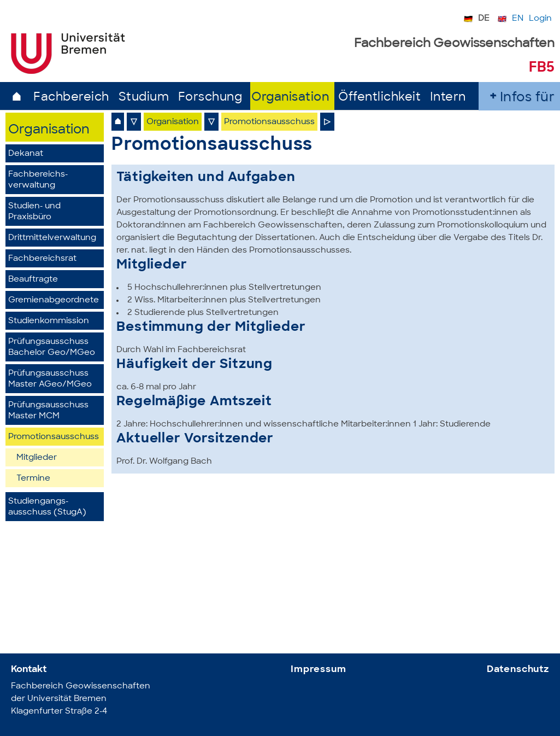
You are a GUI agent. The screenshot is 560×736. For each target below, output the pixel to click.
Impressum (319, 670)
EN (518, 19)
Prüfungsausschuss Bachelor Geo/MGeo (52, 347)
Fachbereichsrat (42, 259)
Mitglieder (37, 458)
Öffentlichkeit (379, 98)
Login (540, 19)
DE (484, 19)
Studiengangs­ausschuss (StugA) (47, 507)
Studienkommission (49, 321)
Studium (144, 98)
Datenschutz (518, 670)
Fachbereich (71, 98)
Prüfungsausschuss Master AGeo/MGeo (50, 379)
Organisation (290, 98)
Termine (33, 479)
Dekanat (26, 154)
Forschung (210, 98)
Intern (448, 98)
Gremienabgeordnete (54, 300)
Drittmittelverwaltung (52, 238)
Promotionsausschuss (54, 437)
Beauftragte (33, 280)
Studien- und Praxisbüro (34, 212)
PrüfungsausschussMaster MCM (48, 411)
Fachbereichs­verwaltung (38, 180)
